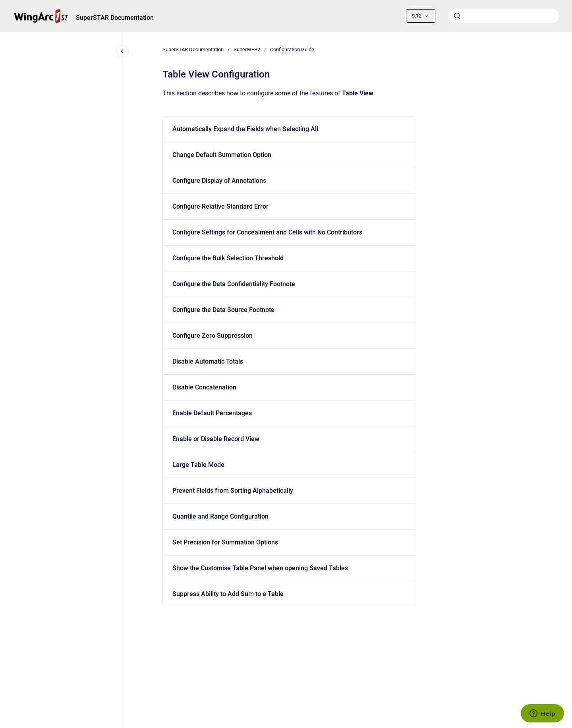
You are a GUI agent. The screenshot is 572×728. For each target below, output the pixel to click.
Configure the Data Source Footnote (223, 310)
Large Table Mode (198, 465)
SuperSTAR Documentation (115, 18)
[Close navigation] (122, 51)
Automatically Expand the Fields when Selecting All (245, 129)
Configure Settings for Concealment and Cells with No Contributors (267, 232)
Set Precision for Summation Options (225, 542)
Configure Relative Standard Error (220, 206)
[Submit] (457, 16)
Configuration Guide (292, 49)
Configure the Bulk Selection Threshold (228, 258)
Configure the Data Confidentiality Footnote (234, 284)
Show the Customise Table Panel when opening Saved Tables (260, 568)
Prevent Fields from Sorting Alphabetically (233, 491)
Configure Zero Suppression (213, 336)
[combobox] (504, 16)
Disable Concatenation (204, 387)
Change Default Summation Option (222, 155)
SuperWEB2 (247, 49)
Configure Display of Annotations (219, 181)
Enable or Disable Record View (216, 439)
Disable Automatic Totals (208, 361)
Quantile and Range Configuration (220, 516)
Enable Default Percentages (212, 413)
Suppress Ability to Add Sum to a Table (228, 594)
